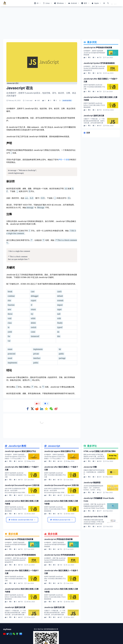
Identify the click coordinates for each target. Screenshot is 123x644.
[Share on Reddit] (37, 409)
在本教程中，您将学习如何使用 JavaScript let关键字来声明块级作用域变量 (94, 53)
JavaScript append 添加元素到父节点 (20, 451)
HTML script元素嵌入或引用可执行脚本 (100, 451)
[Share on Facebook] (28, 409)
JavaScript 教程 (67, 100)
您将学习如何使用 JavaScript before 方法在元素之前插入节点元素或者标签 (94, 105)
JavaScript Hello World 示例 (95, 517)
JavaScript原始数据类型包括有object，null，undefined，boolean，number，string (93, 488)
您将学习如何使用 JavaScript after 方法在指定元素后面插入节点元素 (94, 87)
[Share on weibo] (56, 409)
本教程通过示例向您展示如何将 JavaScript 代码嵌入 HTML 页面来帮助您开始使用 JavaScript (94, 522)
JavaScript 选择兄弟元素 (94, 116)
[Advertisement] (61, 23)
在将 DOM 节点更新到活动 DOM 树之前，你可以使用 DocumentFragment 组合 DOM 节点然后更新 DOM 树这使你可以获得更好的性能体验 (16, 492)
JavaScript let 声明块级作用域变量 (98, 48)
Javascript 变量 (90, 467)
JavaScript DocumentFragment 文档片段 (22, 485)
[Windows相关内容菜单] (37, 3)
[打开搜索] (108, 3)
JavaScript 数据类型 (92, 483)
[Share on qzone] (46, 409)
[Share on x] (32, 409)
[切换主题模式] (104, 3)
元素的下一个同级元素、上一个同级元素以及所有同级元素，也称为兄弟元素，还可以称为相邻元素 (94, 121)
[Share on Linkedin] (42, 409)
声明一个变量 (64, 160)
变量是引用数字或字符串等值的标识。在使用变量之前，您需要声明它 (94, 472)
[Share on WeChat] (51, 409)
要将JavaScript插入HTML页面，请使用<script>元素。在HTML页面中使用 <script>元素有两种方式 (94, 456)
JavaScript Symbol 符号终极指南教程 (99, 63)
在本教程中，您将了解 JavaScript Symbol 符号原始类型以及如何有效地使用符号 (94, 68)
